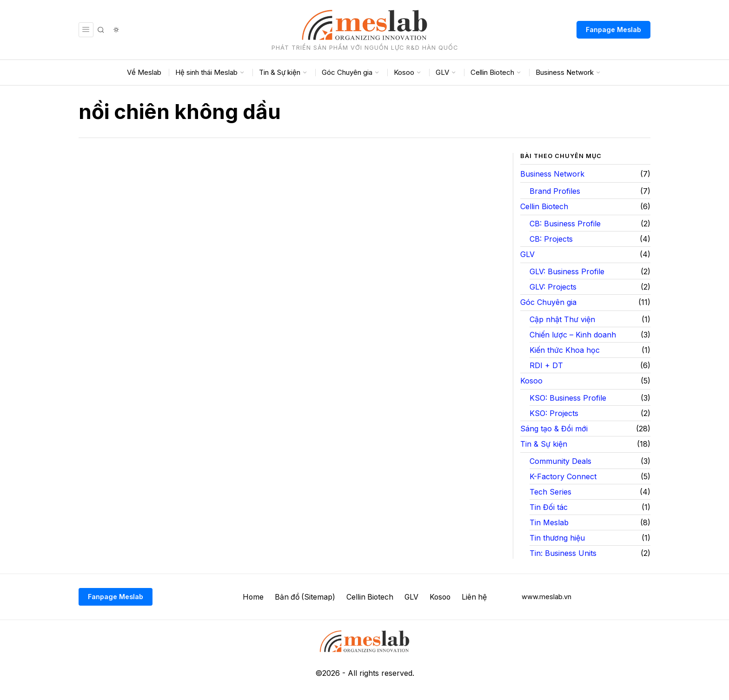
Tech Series (550, 492)
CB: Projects (551, 239)
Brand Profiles (555, 191)
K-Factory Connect (563, 476)
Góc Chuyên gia (548, 302)
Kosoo (531, 381)
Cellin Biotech (544, 206)
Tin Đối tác (549, 507)
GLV (527, 254)
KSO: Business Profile (568, 398)
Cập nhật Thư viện (562, 319)
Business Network (552, 174)
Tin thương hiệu (557, 538)
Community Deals (560, 461)
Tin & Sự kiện (544, 444)
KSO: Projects (554, 413)
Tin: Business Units (563, 553)
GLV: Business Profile (567, 271)
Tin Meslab (549, 522)
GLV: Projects (553, 287)
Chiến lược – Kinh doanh (573, 335)
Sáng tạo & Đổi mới (554, 429)
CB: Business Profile (565, 224)
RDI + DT (546, 365)
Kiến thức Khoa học (565, 350)
